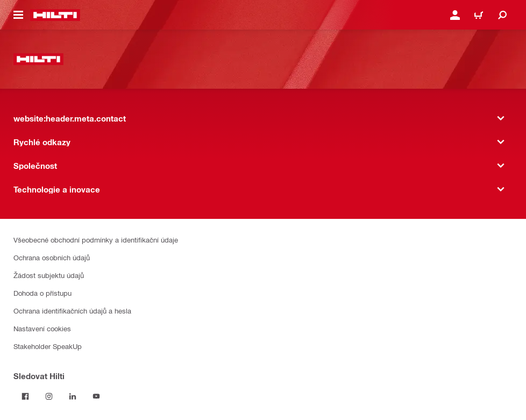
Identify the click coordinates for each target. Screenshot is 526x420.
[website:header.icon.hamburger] (18, 15)
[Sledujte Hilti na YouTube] (96, 396)
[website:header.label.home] (55, 15)
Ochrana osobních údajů (52, 257)
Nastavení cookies (42, 328)
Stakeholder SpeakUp (48, 346)
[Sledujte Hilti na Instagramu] (49, 396)
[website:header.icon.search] (502, 15)
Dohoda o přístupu (42, 293)
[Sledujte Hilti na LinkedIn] (73, 396)
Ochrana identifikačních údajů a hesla (72, 311)
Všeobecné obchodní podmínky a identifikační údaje (96, 240)
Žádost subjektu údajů (49, 275)
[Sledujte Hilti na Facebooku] (25, 396)
